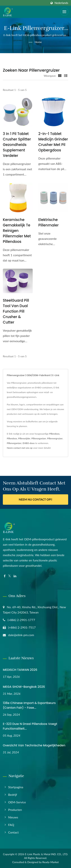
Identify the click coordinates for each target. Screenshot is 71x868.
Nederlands (61, 3)
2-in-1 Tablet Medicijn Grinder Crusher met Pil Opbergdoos (53, 142)
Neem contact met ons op (20, 448)
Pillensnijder (24, 438)
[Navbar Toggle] (64, 12)
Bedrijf (13, 795)
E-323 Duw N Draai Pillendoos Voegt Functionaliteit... (30, 726)
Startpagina (16, 787)
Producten (15, 810)
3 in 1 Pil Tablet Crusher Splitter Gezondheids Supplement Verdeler (17, 145)
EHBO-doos (28, 443)
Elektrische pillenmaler (49, 222)
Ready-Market (51, 862)
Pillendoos (54, 434)
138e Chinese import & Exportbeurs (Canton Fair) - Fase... (29, 705)
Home (38, 42)
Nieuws (13, 817)
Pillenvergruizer (55, 438)
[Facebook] (5, 576)
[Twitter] (10, 576)
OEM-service (17, 802)
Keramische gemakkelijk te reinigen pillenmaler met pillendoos (17, 231)
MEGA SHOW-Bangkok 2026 (24, 687)
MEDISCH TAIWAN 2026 (20, 670)
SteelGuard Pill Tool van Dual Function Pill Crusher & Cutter (16, 311)
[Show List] (66, 76)
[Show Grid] (60, 76)
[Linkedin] (15, 576)
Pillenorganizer (39, 438)
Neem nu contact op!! (35, 499)
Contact (13, 832)
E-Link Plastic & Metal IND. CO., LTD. (46, 854)
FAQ (11, 825)
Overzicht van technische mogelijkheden (34, 745)
